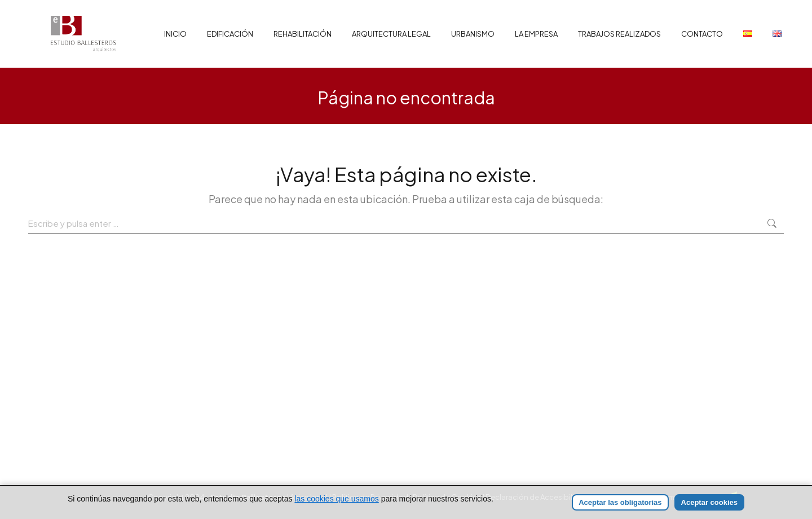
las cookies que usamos (336, 499)
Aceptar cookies (709, 502)
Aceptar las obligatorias (620, 502)
